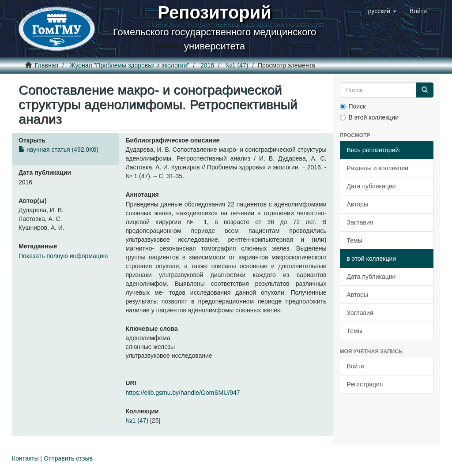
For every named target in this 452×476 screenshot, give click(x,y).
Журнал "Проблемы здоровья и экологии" (130, 65)
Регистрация (365, 384)
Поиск (353, 106)
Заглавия (360, 222)
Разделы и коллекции (378, 168)
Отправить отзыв (68, 458)
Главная (47, 65)
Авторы (358, 204)
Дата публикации (371, 186)
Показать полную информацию (63, 256)
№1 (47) (237, 65)
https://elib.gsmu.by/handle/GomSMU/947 (183, 393)
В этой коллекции (369, 117)
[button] (382, 11)
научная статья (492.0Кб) (58, 150)
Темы (355, 240)
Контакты (25, 458)
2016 (207, 65)
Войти (356, 366)
